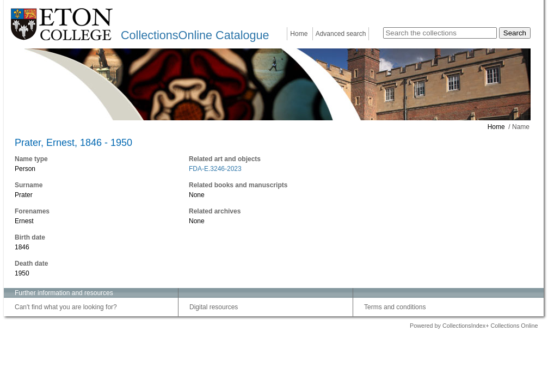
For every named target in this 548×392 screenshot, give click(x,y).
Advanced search (341, 34)
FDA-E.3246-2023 (215, 169)
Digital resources (214, 307)
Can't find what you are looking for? (66, 307)
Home (299, 34)
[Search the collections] (440, 33)
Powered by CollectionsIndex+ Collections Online (474, 326)
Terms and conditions (395, 307)
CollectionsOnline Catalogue (195, 35)
